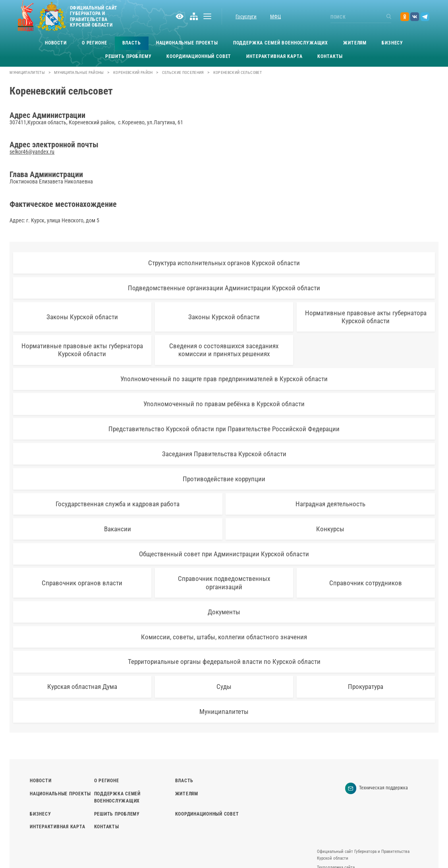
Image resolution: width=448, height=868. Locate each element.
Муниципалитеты (27, 72)
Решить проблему (128, 56)
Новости (56, 43)
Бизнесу (392, 43)
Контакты (330, 56)
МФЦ (275, 16)
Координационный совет (199, 56)
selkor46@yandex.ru (32, 152)
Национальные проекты (187, 43)
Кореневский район (133, 72)
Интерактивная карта (274, 56)
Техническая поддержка (377, 788)
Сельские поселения (183, 72)
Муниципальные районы (79, 72)
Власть (132, 43)
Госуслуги (246, 16)
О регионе (95, 43)
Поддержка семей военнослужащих (281, 43)
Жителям (355, 43)
